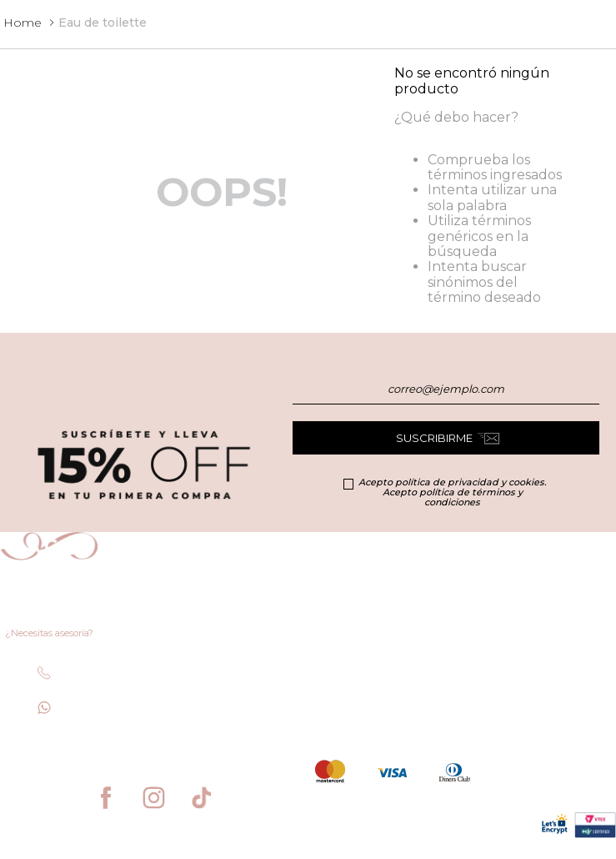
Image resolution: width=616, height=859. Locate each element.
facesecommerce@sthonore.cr (91, 746)
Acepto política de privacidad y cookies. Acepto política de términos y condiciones (452, 492)
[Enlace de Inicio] (23, 23)
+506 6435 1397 (98, 711)
